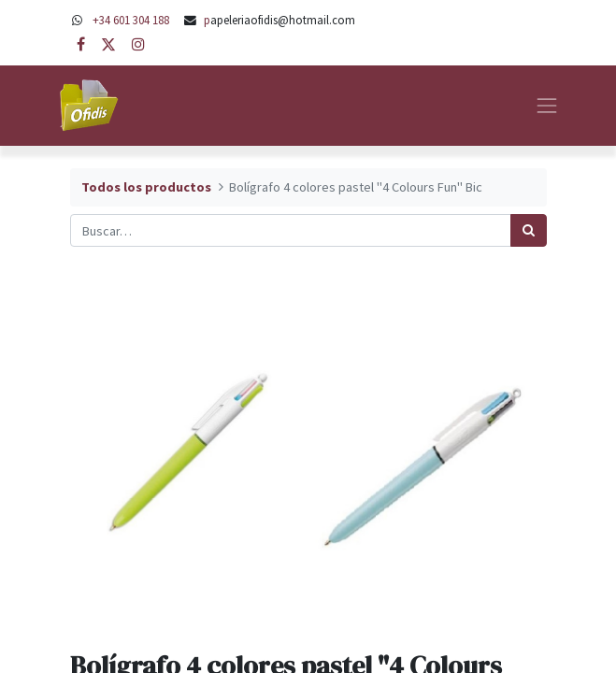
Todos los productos (146, 187)
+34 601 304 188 (131, 20)
